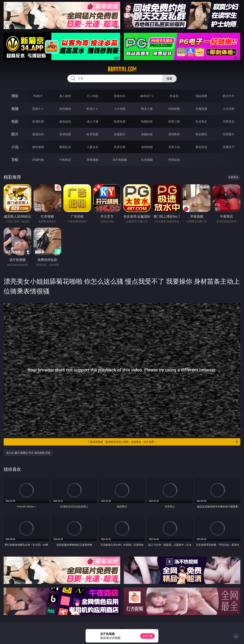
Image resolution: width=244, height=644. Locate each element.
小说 (15, 147)
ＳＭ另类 (229, 109)
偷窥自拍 (38, 134)
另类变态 (229, 121)
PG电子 (38, 96)
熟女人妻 (147, 109)
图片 (15, 134)
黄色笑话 (201, 147)
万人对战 (93, 96)
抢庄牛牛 (229, 96)
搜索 (169, 78)
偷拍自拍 (65, 121)
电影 (15, 121)
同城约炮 (38, 160)
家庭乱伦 (65, 147)
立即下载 (147, 636)
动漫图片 (120, 134)
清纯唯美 (174, 134)
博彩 (15, 96)
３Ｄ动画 (120, 109)
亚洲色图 (65, 134)
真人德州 (65, 96)
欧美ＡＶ (93, 109)
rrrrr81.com (122, 69)
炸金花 (174, 96)
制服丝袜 (147, 121)
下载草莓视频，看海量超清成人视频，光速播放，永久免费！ (163, 442)
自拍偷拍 (65, 109)
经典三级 (174, 121)
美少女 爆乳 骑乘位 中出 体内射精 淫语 (28, 453)
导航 (15, 160)
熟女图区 (201, 134)
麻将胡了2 (147, 96)
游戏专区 (120, 96)
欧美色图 (93, 134)
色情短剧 (174, 160)
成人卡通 (93, 121)
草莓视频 (93, 160)
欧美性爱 (120, 121)
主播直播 (201, 109)
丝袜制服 (174, 109)
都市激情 (38, 147)
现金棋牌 (201, 96)
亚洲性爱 (38, 121)
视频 (15, 109)
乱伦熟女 (201, 121)
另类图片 (229, 134)
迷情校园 (147, 147)
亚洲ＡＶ (38, 109)
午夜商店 (65, 160)
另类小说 (174, 147)
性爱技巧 (229, 147)
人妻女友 (93, 147)
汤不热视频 (120, 160)
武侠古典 (120, 147)
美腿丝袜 (147, 134)
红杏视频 (147, 160)
